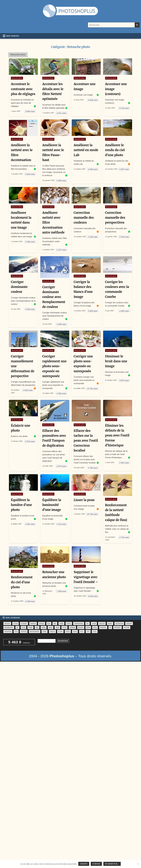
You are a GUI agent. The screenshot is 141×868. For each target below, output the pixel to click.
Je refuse (96, 864)
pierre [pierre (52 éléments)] (45, 632)
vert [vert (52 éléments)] (88, 632)
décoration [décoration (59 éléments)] (119, 624)
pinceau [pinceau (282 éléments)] (52, 632)
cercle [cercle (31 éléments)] (69, 624)
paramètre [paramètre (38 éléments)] (8, 632)
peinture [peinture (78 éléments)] (24, 632)
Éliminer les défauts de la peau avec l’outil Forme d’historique (117, 436)
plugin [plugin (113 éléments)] (60, 632)
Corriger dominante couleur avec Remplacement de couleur (54, 297)
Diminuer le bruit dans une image (116, 361)
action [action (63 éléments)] (16, 624)
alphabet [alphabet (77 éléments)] (24, 624)
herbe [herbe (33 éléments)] (43, 628)
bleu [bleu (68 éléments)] (49, 624)
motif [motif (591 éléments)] (88, 628)
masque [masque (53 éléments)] (81, 628)
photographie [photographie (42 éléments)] (35, 632)
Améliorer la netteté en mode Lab (86, 150)
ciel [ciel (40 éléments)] (87, 624)
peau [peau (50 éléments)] (16, 632)
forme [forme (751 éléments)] (30, 628)
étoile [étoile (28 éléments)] (95, 632)
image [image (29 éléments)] (51, 628)
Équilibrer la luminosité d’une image (52, 505)
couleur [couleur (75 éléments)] (102, 624)
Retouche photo (17, 78)
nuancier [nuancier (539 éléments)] (103, 628)
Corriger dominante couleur (19, 287)
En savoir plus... (112, 864)
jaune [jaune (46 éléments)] (57, 628)
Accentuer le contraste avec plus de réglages (23, 89)
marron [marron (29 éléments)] (72, 628)
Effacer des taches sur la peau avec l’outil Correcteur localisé (86, 441)
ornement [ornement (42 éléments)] (117, 628)
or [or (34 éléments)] (110, 628)
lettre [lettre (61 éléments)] (64, 628)
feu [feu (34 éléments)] (17, 628)
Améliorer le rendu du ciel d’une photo (115, 150)
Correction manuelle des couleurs (84, 218)
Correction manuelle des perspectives (115, 218)
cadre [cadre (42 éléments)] (61, 624)
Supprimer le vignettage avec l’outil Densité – (86, 577)
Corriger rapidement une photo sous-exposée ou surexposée (54, 366)
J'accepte (84, 864)
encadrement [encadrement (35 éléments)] (9, 628)
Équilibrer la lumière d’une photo (21, 505)
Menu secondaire (13, 618)
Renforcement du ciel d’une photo (22, 583)
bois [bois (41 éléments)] (55, 624)
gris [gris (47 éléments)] (37, 628)
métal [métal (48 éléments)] (95, 628)
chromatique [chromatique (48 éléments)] (79, 624)
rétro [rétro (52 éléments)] (75, 632)
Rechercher (63, 641)
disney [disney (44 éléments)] (110, 624)
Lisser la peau (84, 500)
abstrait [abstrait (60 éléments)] (7, 624)
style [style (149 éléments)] (82, 632)
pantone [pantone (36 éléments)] (127, 628)
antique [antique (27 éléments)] (42, 624)
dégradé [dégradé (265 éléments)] (129, 624)
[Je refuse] (138, 864)
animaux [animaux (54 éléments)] (33, 624)
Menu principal (13, 36)
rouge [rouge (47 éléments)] (68, 632)
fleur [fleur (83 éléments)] (23, 628)
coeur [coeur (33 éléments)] (94, 624)
